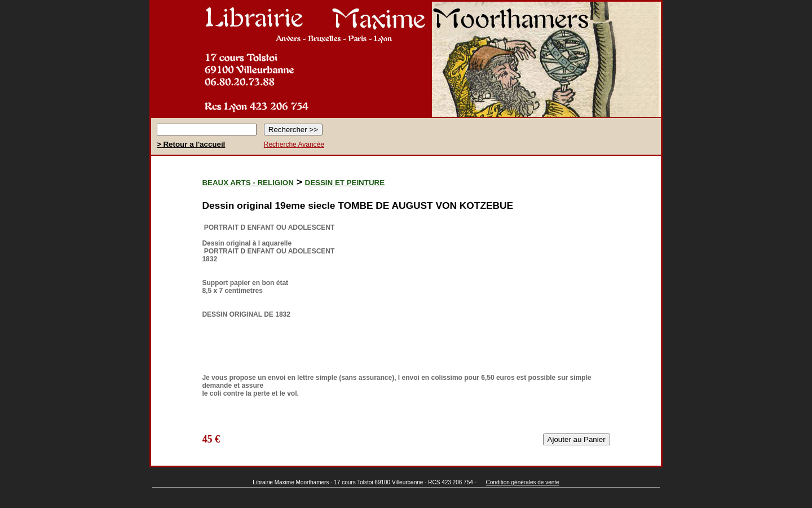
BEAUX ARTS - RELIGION (248, 183)
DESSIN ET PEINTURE (345, 183)
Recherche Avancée (294, 144)
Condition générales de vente (523, 482)
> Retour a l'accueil (191, 144)
